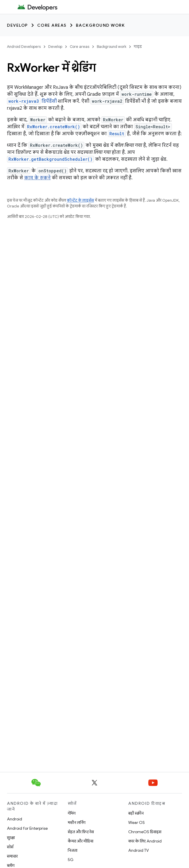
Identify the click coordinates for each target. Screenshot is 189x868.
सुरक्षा (11, 838)
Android (15, 819)
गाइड (138, 47)
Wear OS (137, 822)
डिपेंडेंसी (32, 101)
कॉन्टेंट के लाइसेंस (80, 200)
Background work (100, 25)
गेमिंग (72, 813)
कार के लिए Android (145, 841)
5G (71, 860)
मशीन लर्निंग (77, 822)
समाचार (12, 856)
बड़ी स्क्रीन (136, 813)
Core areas (52, 25)
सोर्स (10, 847)
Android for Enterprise (27, 828)
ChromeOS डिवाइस (145, 832)
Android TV (139, 850)
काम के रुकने (37, 178)
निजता (73, 850)
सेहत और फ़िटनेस (81, 832)
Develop (17, 25)
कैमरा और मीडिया (81, 841)
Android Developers (24, 47)
